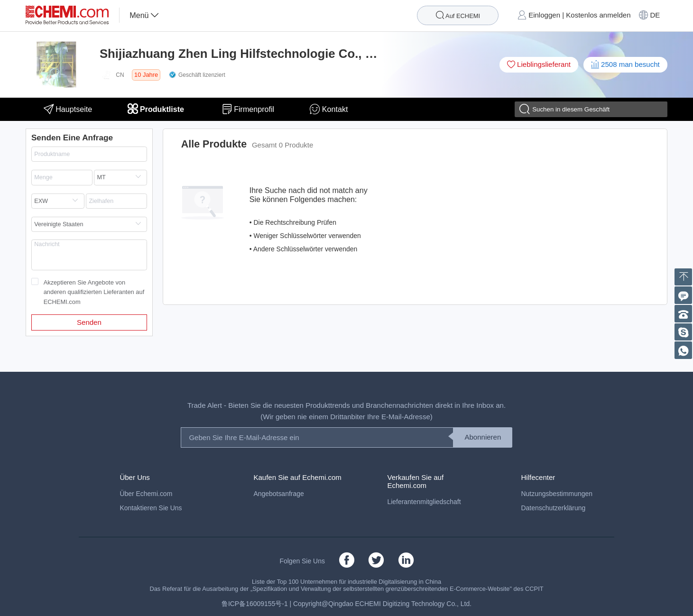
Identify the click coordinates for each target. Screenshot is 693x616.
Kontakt (329, 109)
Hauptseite (68, 109)
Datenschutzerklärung (553, 508)
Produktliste (157, 109)
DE (655, 15)
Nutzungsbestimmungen (556, 494)
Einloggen (544, 15)
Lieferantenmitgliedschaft (424, 502)
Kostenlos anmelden (598, 15)
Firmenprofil (248, 109)
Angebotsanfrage (278, 494)
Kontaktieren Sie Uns (151, 508)
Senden (89, 322)
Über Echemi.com (146, 494)
